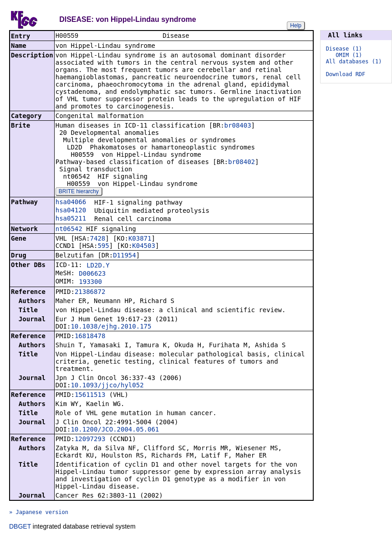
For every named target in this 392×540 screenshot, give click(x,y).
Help (296, 26)
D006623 (92, 274)
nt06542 (69, 230)
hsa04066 (71, 203)
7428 (98, 239)
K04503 (144, 247)
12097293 (90, 440)
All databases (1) (354, 62)
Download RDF (346, 74)
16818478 (90, 337)
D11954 (125, 256)
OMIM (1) (349, 55)
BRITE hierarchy (79, 192)
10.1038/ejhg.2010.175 (111, 327)
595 (103, 247)
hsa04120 (71, 211)
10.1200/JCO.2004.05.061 (115, 430)
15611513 (90, 396)
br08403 (238, 126)
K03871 (140, 239)
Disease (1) (344, 49)
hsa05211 (71, 219)
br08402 (242, 163)
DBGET (20, 527)
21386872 (90, 293)
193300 (90, 283)
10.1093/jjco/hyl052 (107, 386)
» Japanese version (39, 513)
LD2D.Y (98, 266)
